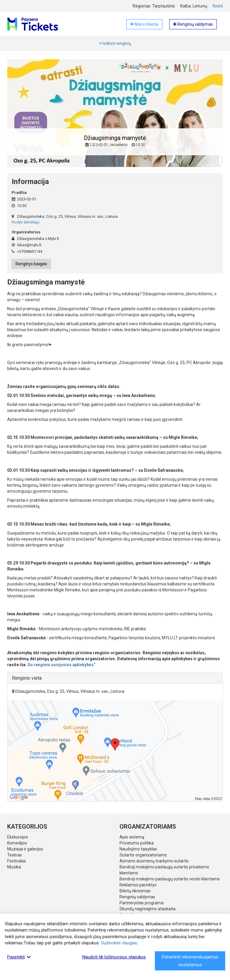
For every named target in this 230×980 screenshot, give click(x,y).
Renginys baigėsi (31, 264)
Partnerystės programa (142, 903)
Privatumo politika (137, 843)
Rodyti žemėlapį (25, 222)
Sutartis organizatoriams (143, 855)
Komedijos (17, 843)
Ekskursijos (18, 837)
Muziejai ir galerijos (25, 849)
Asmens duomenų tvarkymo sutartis (154, 861)
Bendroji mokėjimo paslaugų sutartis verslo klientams (170, 879)
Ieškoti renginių (115, 43)
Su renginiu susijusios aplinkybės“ (62, 665)
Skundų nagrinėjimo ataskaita (147, 909)
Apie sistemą (132, 837)
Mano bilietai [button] (144, 24)
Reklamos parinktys (138, 885)
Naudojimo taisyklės (138, 849)
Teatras (15, 855)
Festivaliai (16, 861)
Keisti (218, 6)
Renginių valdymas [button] (193, 24)
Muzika (14, 867)
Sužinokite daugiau (119, 943)
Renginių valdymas (137, 897)
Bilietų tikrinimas (135, 891)
